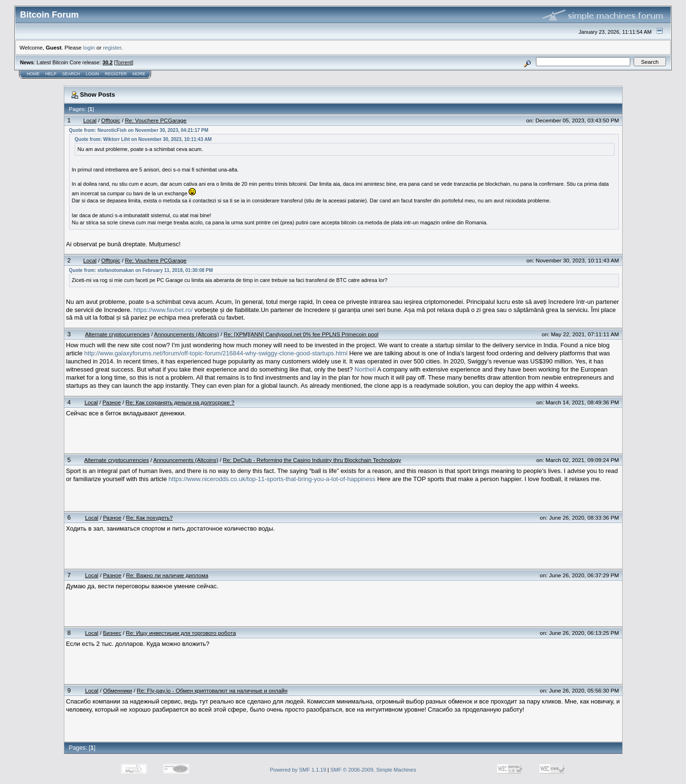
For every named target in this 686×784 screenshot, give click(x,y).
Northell (365, 369)
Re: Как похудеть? (150, 518)
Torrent (124, 62)
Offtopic (111, 120)
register (112, 47)
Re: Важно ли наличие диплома (167, 575)
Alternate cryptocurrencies (117, 334)
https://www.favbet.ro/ (163, 310)
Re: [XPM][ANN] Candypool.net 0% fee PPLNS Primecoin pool (301, 334)
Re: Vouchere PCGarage (156, 120)
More (139, 74)
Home (33, 74)
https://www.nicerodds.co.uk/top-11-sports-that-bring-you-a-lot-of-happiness (272, 479)
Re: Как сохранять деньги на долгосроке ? (180, 402)
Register (116, 74)
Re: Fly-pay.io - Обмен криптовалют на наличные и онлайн (212, 690)
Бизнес (112, 633)
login (89, 47)
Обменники (117, 690)
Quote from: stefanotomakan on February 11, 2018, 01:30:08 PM (141, 270)
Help (51, 74)
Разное (112, 402)
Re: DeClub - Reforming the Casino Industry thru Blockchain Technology (312, 460)
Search (71, 74)
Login (92, 74)
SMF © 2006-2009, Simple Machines (373, 770)
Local (90, 120)
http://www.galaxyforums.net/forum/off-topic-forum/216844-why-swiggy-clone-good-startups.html (216, 353)
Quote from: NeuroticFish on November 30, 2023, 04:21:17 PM (139, 130)
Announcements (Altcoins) (186, 334)
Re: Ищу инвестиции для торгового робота (181, 633)
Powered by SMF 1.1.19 (298, 770)
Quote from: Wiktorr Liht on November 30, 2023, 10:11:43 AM (143, 139)
